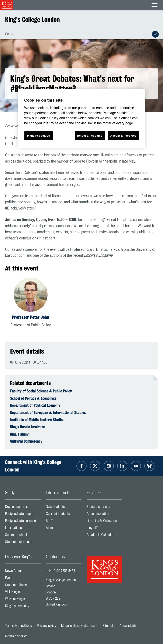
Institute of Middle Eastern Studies (37, 420)
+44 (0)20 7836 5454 (60, 571)
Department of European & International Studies (48, 412)
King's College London (32, 19)
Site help (108, 626)
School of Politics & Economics (33, 398)
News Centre (23, 572)
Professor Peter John (31, 317)
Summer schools (23, 536)
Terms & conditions (18, 626)
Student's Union (23, 586)
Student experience (23, 543)
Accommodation (104, 515)
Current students (64, 515)
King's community (23, 607)
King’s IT (104, 529)
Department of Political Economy (35, 405)
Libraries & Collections (104, 522)
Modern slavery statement (79, 626)
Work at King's (23, 600)
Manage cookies (16, 636)
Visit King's (23, 593)
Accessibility (128, 626)
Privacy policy (46, 626)
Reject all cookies (90, 136)
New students (64, 508)
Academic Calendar (104, 536)
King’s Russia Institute (27, 427)
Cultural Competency (26, 441)
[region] (81, 118)
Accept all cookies (123, 136)
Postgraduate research (23, 522)
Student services (104, 508)
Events (23, 579)
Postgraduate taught (23, 515)
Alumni (64, 529)
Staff (64, 522)
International (23, 529)
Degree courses (23, 508)
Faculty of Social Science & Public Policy (41, 391)
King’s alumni (20, 434)
